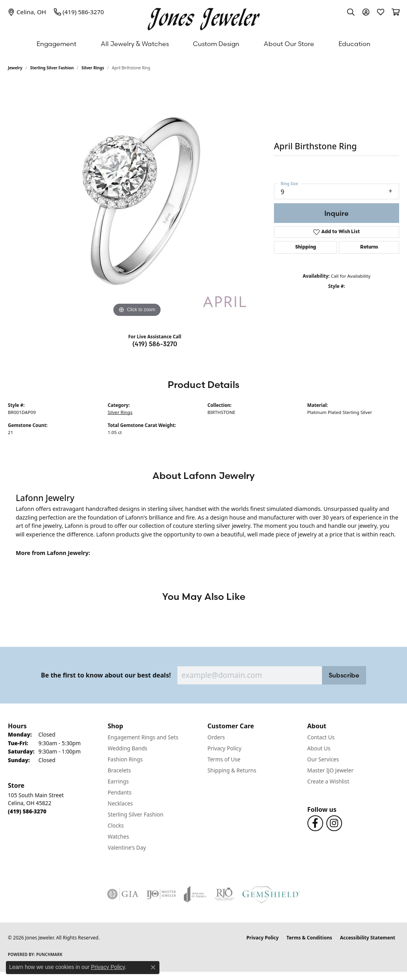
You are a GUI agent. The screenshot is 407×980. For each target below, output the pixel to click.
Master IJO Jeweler (331, 770)
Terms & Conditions (309, 938)
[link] (27, 12)
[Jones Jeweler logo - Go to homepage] (204, 17)
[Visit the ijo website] (161, 894)
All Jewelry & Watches (135, 44)
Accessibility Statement (368, 938)
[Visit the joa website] (195, 894)
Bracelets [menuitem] (119, 770)
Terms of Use (224, 759)
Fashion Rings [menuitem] (125, 759)
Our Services (323, 759)
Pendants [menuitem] (120, 792)
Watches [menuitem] (118, 836)
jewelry (15, 68)
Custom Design (216, 44)
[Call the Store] (27, 811)
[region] (137, 201)
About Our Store (289, 44)
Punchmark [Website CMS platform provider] (49, 954)
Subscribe (344, 675)
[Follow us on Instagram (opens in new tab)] (334, 823)
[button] (351, 12)
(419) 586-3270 (155, 344)
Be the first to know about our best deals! (106, 675)
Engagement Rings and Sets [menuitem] (143, 737)
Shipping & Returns (232, 770)
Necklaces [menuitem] (120, 803)
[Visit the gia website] (123, 894)
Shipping (306, 247)
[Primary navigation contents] (203, 44)
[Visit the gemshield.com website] (271, 894)
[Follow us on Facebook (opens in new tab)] (315, 823)
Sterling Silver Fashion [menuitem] (136, 814)
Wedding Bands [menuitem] (128, 748)
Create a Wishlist (328, 781)
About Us (319, 748)
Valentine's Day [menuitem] (127, 847)
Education (354, 44)
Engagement (56, 44)
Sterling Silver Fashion (52, 68)
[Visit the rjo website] (224, 894)
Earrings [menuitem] (118, 781)
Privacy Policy (224, 748)
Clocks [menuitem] (116, 825)
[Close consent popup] (153, 967)
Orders (216, 737)
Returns (369, 247)
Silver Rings (93, 68)
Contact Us (321, 737)
